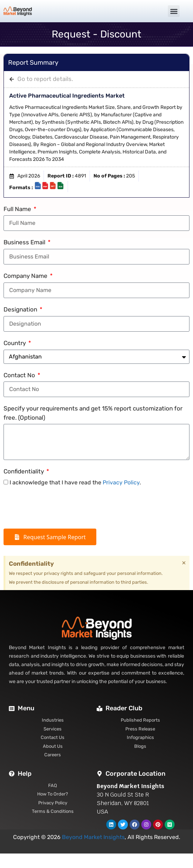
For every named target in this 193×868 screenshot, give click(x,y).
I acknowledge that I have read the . (75, 482)
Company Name (26, 276)
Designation (21, 309)
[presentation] (57, 508)
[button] (174, 11)
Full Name (18, 209)
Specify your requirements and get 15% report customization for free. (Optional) (93, 413)
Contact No (20, 375)
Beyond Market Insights (93, 837)
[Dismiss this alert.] (184, 563)
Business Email (25, 242)
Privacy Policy (121, 482)
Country (15, 343)
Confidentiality (24, 471)
